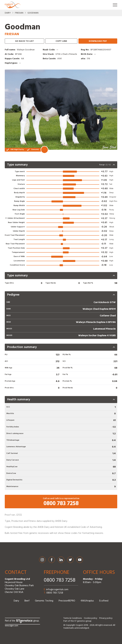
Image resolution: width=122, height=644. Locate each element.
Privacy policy (106, 618)
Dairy (8, 13)
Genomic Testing (44, 601)
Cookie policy (91, 618)
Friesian (19, 13)
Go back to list (24, 41)
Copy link (61, 41)
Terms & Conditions (73, 618)
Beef (27, 601)
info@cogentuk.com (57, 590)
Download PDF (98, 41)
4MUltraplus (87, 601)
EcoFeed (104, 601)
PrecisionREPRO (67, 601)
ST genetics (80, 621)
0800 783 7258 (60, 580)
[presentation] (61, 165)
